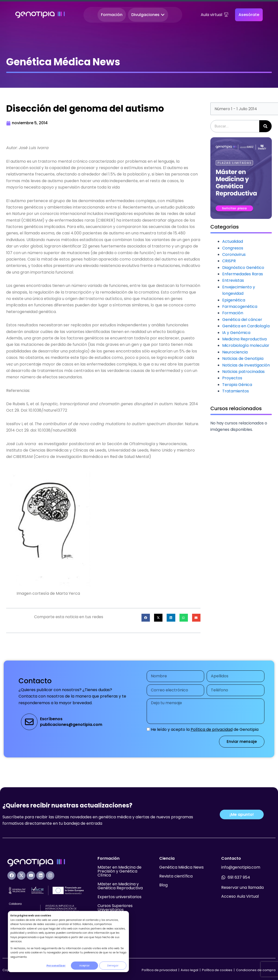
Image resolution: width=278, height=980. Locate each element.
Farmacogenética (240, 306)
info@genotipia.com (241, 867)
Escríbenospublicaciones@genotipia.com (71, 722)
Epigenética (234, 300)
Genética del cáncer (242, 320)
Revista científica (176, 876)
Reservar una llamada (242, 887)
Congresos (233, 248)
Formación (233, 313)
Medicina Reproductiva (244, 339)
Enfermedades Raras (243, 274)
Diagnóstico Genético (243, 268)
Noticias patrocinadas (243, 372)
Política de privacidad (212, 729)
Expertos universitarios (119, 897)
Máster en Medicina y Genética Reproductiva (120, 886)
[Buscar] (265, 126)
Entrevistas (233, 280)
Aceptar (84, 966)
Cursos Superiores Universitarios (115, 908)
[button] (146, 618)
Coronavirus (234, 254)
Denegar (113, 966)
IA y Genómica (236, 333)
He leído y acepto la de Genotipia (205, 729)
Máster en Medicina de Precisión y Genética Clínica (119, 871)
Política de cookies (217, 970)
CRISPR (229, 261)
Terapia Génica (237, 385)
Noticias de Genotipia (243, 359)
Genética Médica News (181, 867)
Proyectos (232, 378)
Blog (163, 885)
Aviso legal (190, 970)
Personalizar (56, 966)
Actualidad (233, 241)
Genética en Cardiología (246, 326)
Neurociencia (235, 352)
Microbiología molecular (246, 345)
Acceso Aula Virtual (240, 896)
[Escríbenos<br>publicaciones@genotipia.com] (29, 722)
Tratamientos (236, 391)
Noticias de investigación (246, 365)
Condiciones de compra (256, 970)
